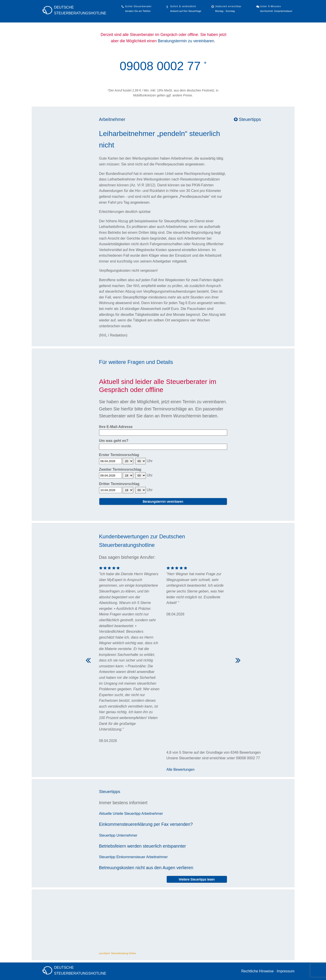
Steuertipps (247, 119)
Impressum (285, 971)
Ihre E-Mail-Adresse (116, 427)
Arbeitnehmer (112, 119)
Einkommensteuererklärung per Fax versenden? (146, 824)
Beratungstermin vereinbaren (163, 501)
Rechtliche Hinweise (257, 971)
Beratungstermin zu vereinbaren (186, 41)
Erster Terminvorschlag (119, 455)
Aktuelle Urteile (111, 814)
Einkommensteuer (131, 857)
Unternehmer (127, 835)
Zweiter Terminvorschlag (120, 469)
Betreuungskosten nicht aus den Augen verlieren (146, 868)
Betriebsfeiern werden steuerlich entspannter (143, 846)
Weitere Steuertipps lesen (197, 879)
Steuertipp (132, 814)
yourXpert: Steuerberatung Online (118, 953)
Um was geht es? (114, 441)
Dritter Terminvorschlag (119, 484)
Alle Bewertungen (181, 770)
